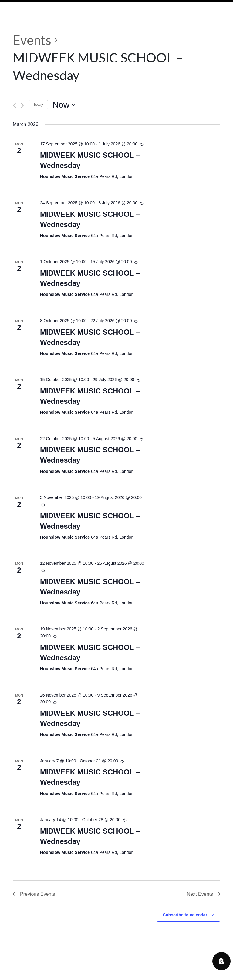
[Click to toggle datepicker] (64, 105)
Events (32, 40)
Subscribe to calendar (185, 915)
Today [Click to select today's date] (38, 105)
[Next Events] (22, 105)
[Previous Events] (14, 105)
